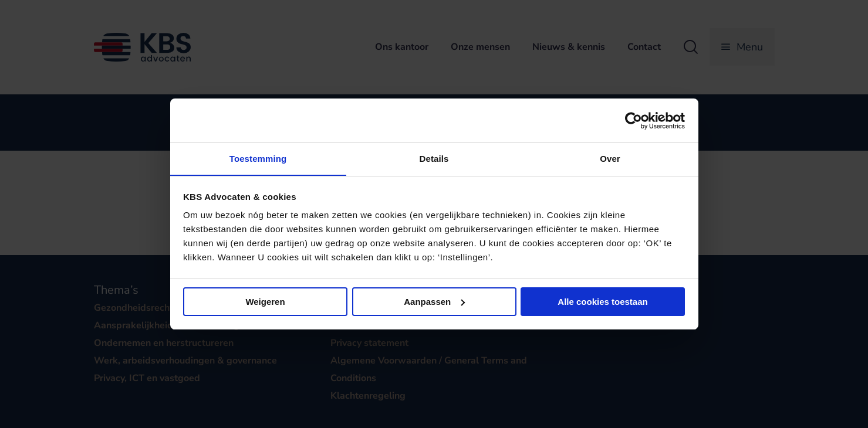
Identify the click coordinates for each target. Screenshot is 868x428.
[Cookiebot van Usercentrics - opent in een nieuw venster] (634, 120)
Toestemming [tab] (258, 159)
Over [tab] (610, 159)
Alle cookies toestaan (602, 302)
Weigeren (265, 302)
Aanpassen (434, 302)
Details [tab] (434, 159)
